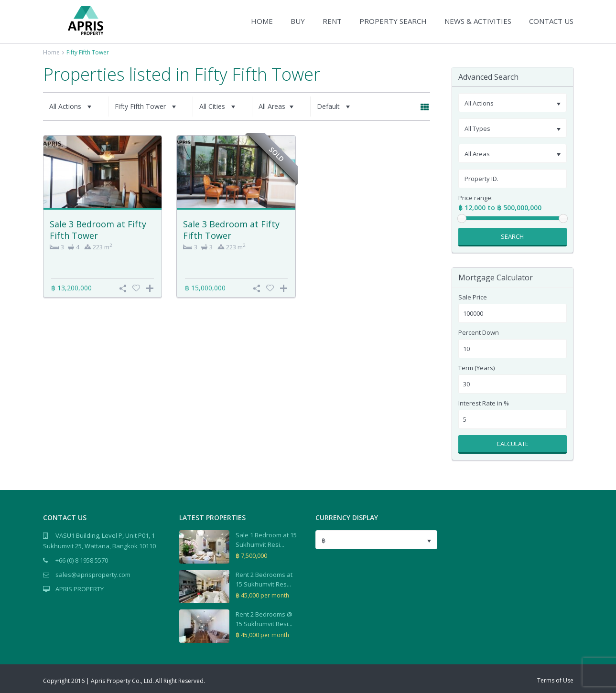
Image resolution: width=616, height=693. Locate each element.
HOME (262, 21)
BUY (298, 21)
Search (512, 236)
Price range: (476, 198)
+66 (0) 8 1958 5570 (82, 560)
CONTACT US (551, 21)
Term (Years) (476, 368)
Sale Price (473, 297)
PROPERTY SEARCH (393, 21)
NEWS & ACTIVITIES (478, 21)
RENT (332, 21)
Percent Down (479, 333)
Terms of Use (555, 680)
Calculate (513, 444)
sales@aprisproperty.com (93, 575)
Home (51, 52)
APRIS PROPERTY (80, 589)
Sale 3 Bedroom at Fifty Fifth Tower (98, 229)
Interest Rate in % (484, 403)
